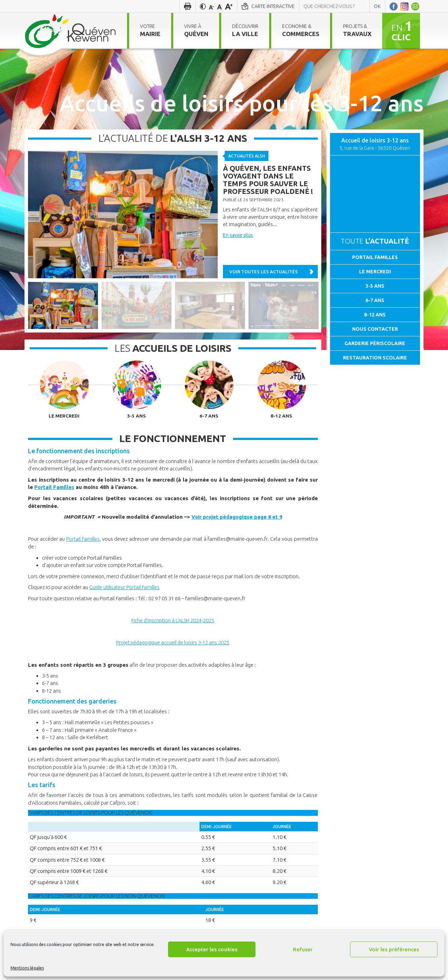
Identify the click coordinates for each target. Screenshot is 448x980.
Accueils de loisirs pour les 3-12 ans (241, 103)
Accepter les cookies (212, 949)
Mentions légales (27, 968)
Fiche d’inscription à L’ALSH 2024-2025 (173, 620)
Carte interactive (273, 6)
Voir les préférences (394, 949)
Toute (375, 241)
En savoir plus (238, 235)
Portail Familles (55, 487)
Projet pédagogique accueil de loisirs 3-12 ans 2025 (173, 642)
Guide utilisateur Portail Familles (126, 587)
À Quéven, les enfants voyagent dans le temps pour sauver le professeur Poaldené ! (268, 180)
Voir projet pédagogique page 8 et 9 (237, 517)
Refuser (303, 949)
